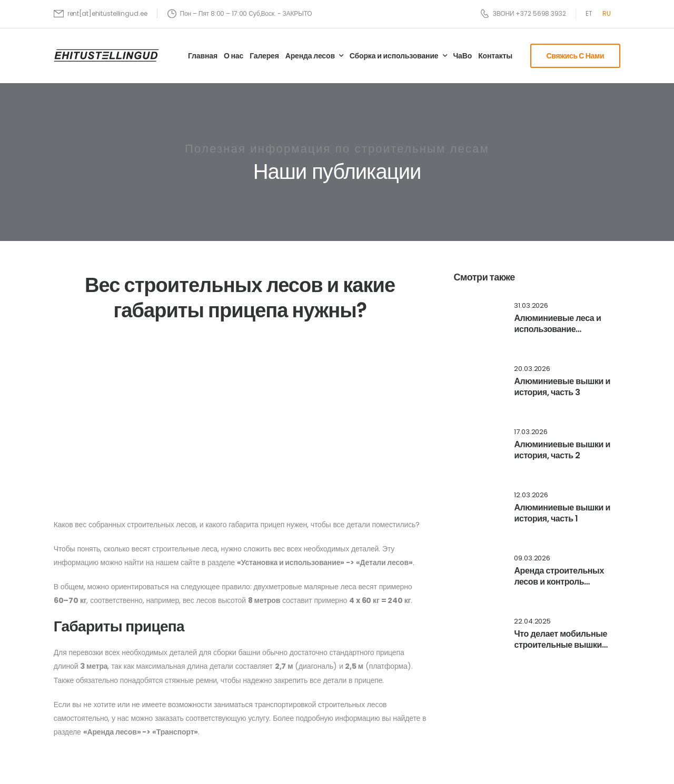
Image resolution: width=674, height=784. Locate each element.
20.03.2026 (532, 369)
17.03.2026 (531, 432)
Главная (203, 56)
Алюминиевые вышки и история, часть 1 (562, 513)
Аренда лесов (310, 56)
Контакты (495, 56)
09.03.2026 (532, 559)
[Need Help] (523, 13)
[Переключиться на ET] (589, 14)
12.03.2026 (531, 495)
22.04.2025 (532, 622)
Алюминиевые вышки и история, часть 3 (562, 387)
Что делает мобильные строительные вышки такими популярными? (561, 645)
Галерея (264, 56)
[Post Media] (477, 320)
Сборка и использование (394, 56)
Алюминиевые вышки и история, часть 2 (562, 450)
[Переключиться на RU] (607, 14)
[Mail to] (101, 13)
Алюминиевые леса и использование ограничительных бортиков (557, 334)
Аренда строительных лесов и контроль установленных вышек (560, 582)
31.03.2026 (531, 306)
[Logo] (106, 55)
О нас (234, 56)
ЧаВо (462, 56)
